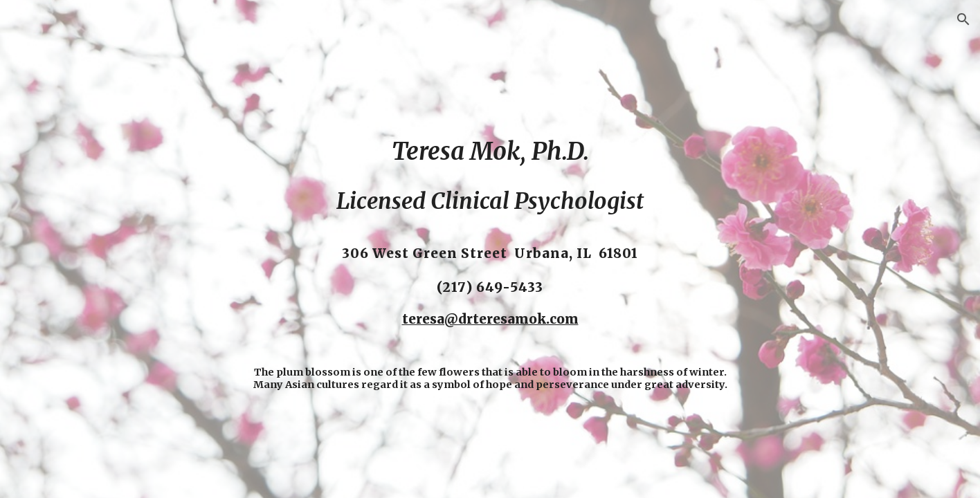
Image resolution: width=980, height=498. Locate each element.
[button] (963, 19)
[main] (490, 249)
